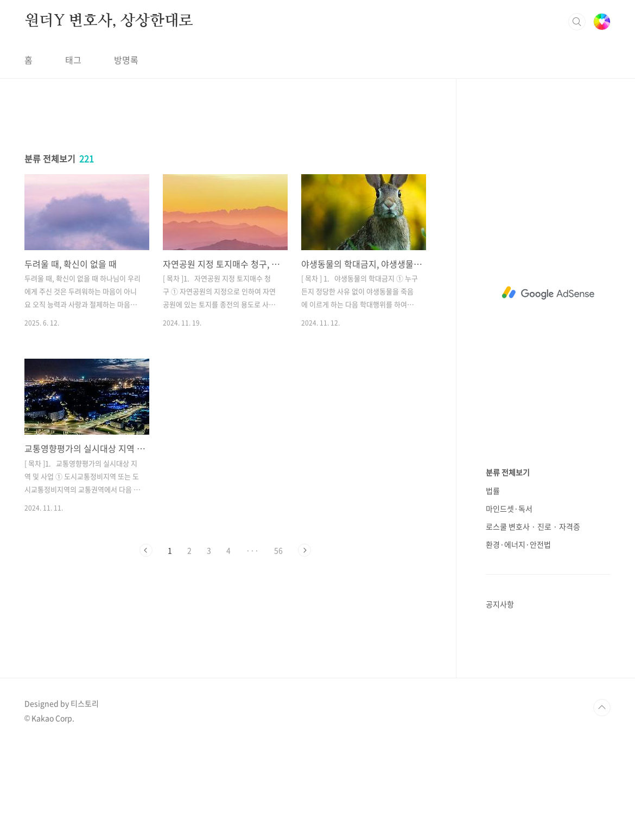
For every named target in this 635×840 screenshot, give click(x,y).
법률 (493, 491)
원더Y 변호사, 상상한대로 (109, 21)
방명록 (126, 60)
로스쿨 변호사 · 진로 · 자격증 (533, 526)
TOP (602, 804)
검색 (577, 22)
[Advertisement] (225, 210)
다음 (304, 702)
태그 (73, 60)
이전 (146, 702)
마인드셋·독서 (509, 508)
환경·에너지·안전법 (518, 544)
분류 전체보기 (508, 472)
